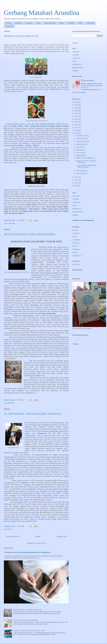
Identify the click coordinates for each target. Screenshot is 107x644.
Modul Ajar (18, 23)
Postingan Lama (62, 536)
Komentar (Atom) (40, 543)
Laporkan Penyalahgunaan (83, 220)
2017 (77, 128)
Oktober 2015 (81, 139)
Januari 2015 (81, 173)
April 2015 (80, 153)
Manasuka (76, 243)
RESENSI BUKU (78, 68)
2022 (77, 113)
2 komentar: (21, 220)
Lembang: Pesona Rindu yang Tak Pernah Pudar (29, 631)
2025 (77, 105)
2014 (77, 177)
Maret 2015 (80, 156)
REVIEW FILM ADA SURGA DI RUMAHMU (30, 234)
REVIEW (11, 403)
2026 (77, 102)
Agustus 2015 (81, 144)
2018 (77, 125)
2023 (77, 111)
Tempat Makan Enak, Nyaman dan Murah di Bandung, (34, 126)
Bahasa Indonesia (50, 23)
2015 (77, 133)
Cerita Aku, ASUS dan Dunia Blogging (25, 620)
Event (10, 529)
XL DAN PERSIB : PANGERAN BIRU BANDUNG (32, 414)
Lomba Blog (90, 23)
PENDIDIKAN (77, 64)
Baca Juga (76, 264)
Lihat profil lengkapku (79, 92)
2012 (77, 183)
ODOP (80, 23)
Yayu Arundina (88, 81)
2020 (77, 119)
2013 (77, 180)
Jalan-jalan (29, 23)
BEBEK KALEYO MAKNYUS (21, 36)
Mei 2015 (80, 150)
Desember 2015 (82, 136)
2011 (77, 186)
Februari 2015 (81, 171)
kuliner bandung (62, 126)
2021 (77, 116)
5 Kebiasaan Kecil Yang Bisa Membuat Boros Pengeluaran (27, 552)
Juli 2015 (80, 147)
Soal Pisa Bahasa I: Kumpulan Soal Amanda (27, 610)
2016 (77, 130)
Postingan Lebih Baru (12, 536)
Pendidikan (71, 23)
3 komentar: (21, 526)
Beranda (8, 23)
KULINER (76, 55)
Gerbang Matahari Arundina (42, 13)
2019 (77, 122)
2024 (77, 108)
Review (61, 23)
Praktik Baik (9, 26)
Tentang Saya (77, 256)
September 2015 (82, 141)
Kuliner (38, 23)
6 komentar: (21, 400)
